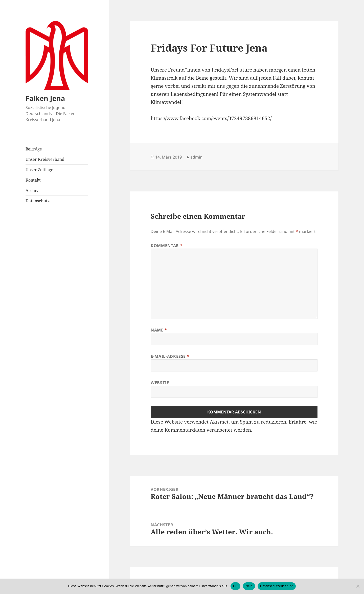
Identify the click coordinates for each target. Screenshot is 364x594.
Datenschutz (38, 201)
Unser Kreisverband (45, 159)
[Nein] (358, 586)
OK (235, 586)
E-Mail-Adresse (170, 356)
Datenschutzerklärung (277, 586)
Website (160, 383)
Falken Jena (45, 98)
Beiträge (34, 149)
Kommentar (167, 246)
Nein (249, 586)
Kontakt (33, 180)
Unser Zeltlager (40, 170)
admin (196, 157)
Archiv (32, 190)
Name (159, 330)
